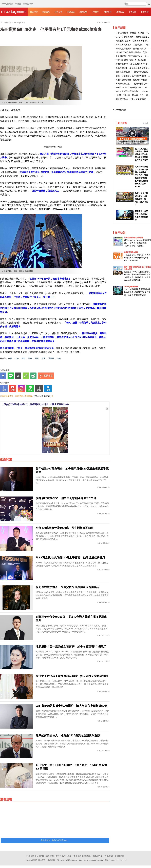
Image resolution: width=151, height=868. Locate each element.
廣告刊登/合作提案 (64, 856)
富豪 (23, 358)
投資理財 (34, 12)
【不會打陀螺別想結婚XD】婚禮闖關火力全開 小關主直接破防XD (35, 404)
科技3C (95, 12)
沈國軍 (51, 358)
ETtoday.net (81, 860)
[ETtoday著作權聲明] (43, 396)
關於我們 (50, 856)
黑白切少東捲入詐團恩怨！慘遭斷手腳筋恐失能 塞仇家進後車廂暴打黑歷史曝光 (142, 154)
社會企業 (145, 12)
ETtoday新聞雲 (6, 1)
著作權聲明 (109, 856)
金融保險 (71, 12)
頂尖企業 (59, 12)
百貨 (30, 358)
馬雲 (37, 358)
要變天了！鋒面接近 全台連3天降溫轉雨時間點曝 (141, 216)
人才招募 (40, 856)
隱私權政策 (98, 856)
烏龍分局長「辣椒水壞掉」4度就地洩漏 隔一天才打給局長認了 (141, 199)
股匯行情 (83, 12)
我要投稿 (30, 856)
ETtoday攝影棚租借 (131, 287)
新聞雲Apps (28, 1)
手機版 (18, 1)
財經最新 (46, 12)
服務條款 (87, 856)
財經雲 (14, 12)
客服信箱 (77, 856)
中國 (10, 358)
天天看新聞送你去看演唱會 (133, 238)
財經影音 (108, 12)
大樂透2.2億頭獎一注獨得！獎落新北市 (133, 41)
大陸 (17, 358)
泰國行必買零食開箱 (131, 252)
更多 (145, 123)
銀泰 (44, 358)
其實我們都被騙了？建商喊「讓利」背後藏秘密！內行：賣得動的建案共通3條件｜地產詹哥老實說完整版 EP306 (141, 177)
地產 (59, 358)
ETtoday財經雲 (120, 110)
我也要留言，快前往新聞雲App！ (55, 840)
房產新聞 (133, 12)
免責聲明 (120, 856)
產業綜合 (120, 12)
